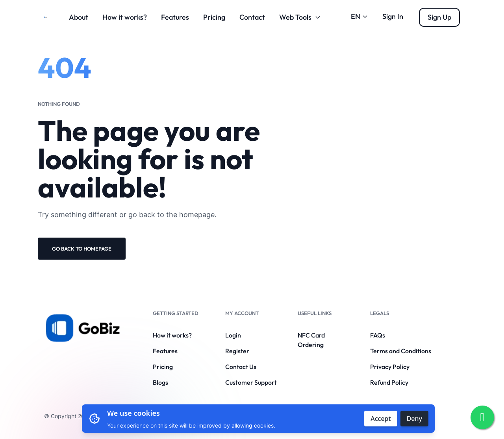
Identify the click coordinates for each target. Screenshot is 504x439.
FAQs (378, 335)
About (79, 17)
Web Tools (300, 17)
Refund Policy (389, 382)
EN (359, 16)
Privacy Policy (390, 367)
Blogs (160, 382)
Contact (252, 17)
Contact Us (241, 367)
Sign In (393, 16)
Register (237, 351)
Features (175, 17)
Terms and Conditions (401, 351)
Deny (414, 419)
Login (233, 335)
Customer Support (251, 382)
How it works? (125, 17)
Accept (381, 419)
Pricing (214, 17)
